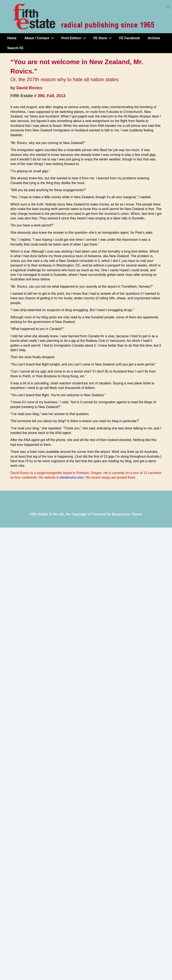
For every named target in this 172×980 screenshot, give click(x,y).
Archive (154, 38)
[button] (169, 8)
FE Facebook (129, 38)
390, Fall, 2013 (52, 96)
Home (12, 38)
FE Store (103, 38)
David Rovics (29, 88)
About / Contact (40, 38)
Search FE (15, 48)
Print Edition (74, 38)
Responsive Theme (127, 514)
